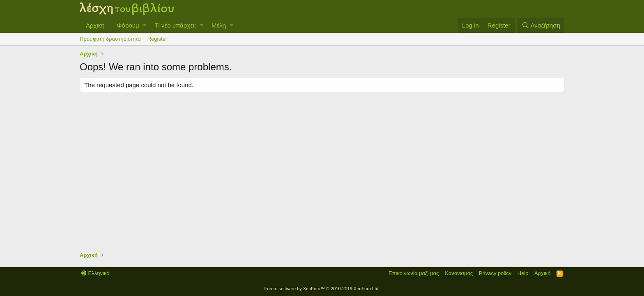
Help (523, 273)
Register (157, 39)
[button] (144, 25)
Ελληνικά (95, 273)
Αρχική (95, 25)
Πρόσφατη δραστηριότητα (110, 39)
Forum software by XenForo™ (322, 289)
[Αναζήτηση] (541, 25)
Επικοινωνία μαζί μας (414, 273)
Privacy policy (495, 273)
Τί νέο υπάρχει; (175, 25)
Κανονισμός (459, 273)
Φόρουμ (128, 25)
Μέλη (219, 25)
